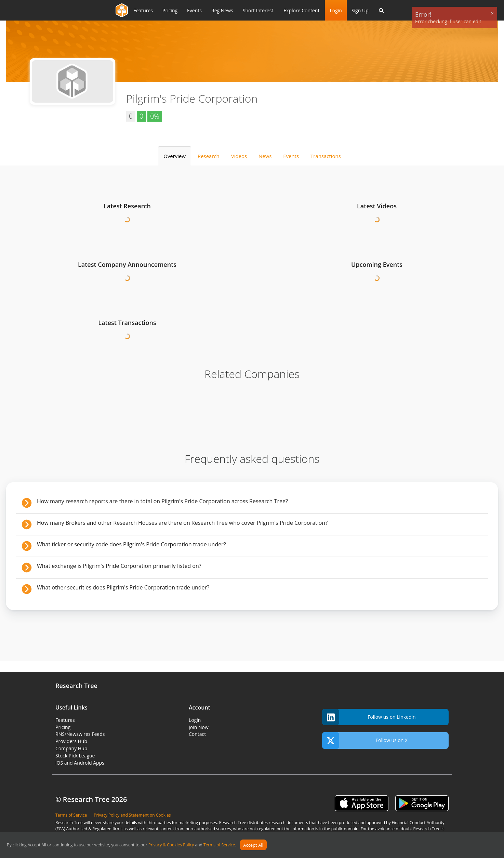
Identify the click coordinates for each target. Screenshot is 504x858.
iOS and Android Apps (80, 763)
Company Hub (71, 748)
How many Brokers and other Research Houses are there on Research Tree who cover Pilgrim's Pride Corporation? (182, 523)
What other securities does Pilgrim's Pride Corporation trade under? (123, 587)
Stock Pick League (75, 756)
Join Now (199, 727)
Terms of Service (219, 845)
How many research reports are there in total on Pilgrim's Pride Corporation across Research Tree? (162, 501)
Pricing (63, 727)
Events (291, 156)
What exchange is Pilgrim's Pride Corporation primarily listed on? (119, 566)
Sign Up (360, 10)
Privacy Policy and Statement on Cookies (132, 815)
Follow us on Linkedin (369, 717)
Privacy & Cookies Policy (171, 845)
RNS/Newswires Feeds (80, 734)
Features (65, 720)
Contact (197, 734)
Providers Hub (71, 741)
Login (336, 10)
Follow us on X (365, 740)
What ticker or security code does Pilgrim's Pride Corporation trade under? (131, 544)
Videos (239, 156)
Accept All (253, 845)
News (265, 156)
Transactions (326, 156)
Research (209, 156)
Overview (175, 156)
